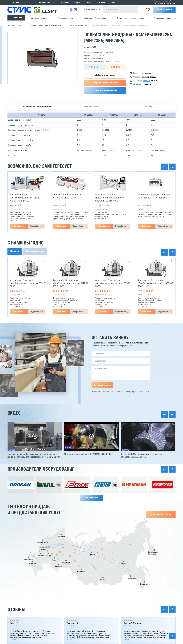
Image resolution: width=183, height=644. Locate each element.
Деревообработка (66, 18)
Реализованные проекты (165, 18)
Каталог (18, 18)
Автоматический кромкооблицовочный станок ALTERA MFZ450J (68, 198)
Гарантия (137, 85)
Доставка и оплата (46, 3)
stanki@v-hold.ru (92, 10)
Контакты (101, 3)
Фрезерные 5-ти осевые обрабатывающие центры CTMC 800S (70, 283)
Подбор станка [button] (164, 9)
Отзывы (16, 609)
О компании (64, 3)
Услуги (77, 3)
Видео (113, 3)
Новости (88, 3)
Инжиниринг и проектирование (130, 18)
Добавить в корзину (105, 75)
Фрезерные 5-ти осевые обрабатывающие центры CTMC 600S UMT (113, 283)
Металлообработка (39, 18)
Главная (11, 25)
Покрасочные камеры (78, 25)
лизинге (146, 81)
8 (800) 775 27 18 (167, 4)
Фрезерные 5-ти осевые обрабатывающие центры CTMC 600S (155, 283)
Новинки (15, 251)
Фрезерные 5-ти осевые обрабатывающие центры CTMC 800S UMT (28, 283)
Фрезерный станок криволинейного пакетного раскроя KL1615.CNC (152, 198)
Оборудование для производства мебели (47, 25)
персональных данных (140, 392)
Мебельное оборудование (95, 18)
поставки (142, 77)
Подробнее (35, 226)
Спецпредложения (35, 251)
